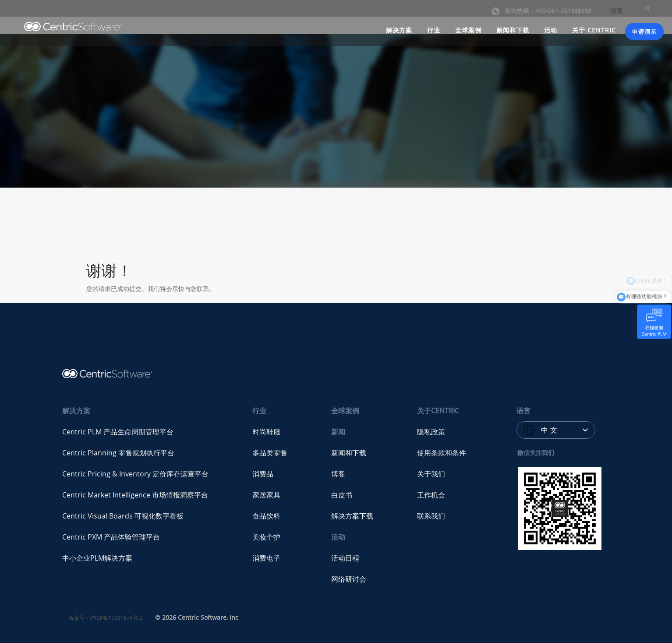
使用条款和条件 (442, 453)
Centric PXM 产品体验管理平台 (111, 537)
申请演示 (644, 32)
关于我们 (431, 474)
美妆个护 (266, 537)
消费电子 (266, 558)
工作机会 (431, 495)
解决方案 (399, 30)
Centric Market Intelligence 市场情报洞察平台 (135, 495)
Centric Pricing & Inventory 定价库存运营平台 (135, 474)
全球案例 (468, 30)
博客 (338, 474)
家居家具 (266, 495)
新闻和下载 (513, 30)
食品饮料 (266, 516)
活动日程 (345, 558)
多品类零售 (270, 453)
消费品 (263, 474)
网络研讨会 (349, 579)
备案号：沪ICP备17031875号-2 (106, 618)
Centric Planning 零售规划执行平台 (118, 453)
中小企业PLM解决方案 (97, 558)
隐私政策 (431, 432)
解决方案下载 (352, 516)
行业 (434, 30)
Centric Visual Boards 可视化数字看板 (123, 516)
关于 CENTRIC (594, 30)
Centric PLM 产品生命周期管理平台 (118, 432)
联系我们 (431, 516)
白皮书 (342, 495)
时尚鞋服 (266, 432)
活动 (551, 30)
